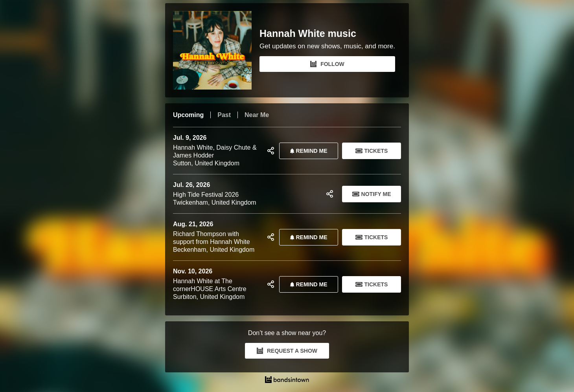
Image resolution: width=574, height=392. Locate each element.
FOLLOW (327, 64)
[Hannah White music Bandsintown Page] (216, 50)
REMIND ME (307, 151)
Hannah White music (308, 34)
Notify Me (372, 194)
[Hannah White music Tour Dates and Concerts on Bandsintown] (287, 381)
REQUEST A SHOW (287, 351)
